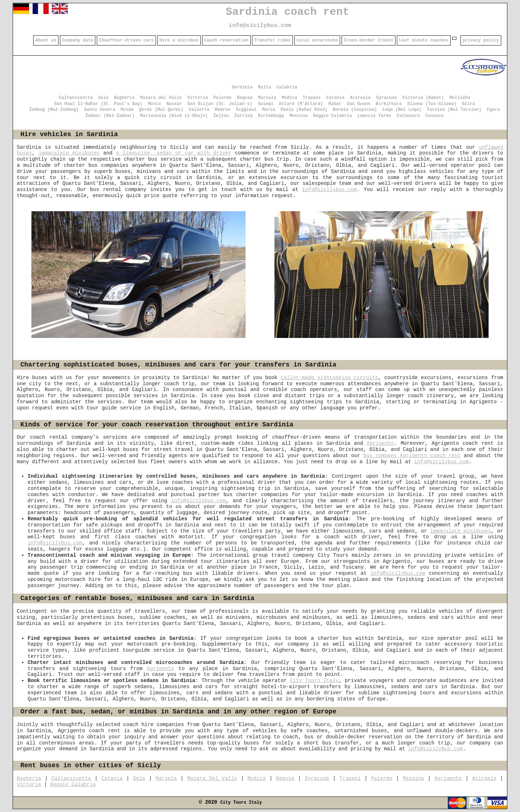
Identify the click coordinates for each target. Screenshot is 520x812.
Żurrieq (243, 116)
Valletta (199, 110)
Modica (289, 98)
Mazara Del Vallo (212, 778)
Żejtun (221, 116)
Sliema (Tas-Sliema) (432, 104)
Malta (264, 87)
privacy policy (481, 40)
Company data (78, 40)
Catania (335, 98)
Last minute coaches (424, 40)
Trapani (312, 98)
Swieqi (266, 104)
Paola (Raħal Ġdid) (304, 110)
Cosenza (434, 116)
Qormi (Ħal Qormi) (161, 110)
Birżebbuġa (271, 116)
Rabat (335, 104)
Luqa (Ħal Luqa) (402, 110)
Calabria (287, 87)
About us (46, 40)
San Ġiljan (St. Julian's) (220, 104)
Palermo (222, 98)
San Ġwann (359, 104)
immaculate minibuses (69, 153)
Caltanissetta (76, 98)
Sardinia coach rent (287, 12)
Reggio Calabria (333, 116)
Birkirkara (389, 104)
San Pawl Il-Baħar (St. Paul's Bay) (98, 104)
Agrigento (381, 443)
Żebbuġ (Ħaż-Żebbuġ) (54, 110)
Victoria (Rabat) (423, 98)
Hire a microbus (179, 40)
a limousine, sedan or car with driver (174, 153)
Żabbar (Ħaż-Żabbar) (110, 116)
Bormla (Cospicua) (355, 110)
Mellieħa (460, 98)
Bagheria (124, 98)
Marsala (267, 98)
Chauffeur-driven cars (126, 40)
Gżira (468, 104)
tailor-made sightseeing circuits (329, 378)
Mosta (155, 104)
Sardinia (242, 87)
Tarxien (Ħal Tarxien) (454, 110)
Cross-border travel (369, 40)
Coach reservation (226, 40)
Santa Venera (100, 110)
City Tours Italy (314, 681)
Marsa (269, 110)
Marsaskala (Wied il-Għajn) (174, 116)
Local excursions (317, 40)
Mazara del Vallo (161, 98)
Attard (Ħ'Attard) (301, 104)
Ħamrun (223, 110)
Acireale (360, 98)
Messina (298, 116)
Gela (103, 98)
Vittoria (198, 98)
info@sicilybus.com (260, 26)
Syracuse (387, 98)
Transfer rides (272, 40)
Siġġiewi (246, 110)
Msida (127, 110)
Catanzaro (408, 116)
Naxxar (174, 104)
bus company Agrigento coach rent (412, 456)
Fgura (493, 110)
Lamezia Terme (374, 116)
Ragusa (245, 98)
